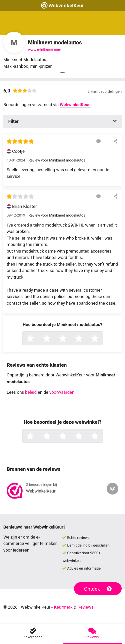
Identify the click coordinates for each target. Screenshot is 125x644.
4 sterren (86, 339)
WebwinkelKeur (75, 105)
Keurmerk (63, 607)
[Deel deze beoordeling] (115, 141)
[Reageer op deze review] (98, 141)
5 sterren (102, 339)
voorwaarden (62, 392)
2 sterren (54, 339)
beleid (31, 392)
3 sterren (70, 339)
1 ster (38, 339)
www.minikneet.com (45, 50)
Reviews (86, 607)
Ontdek (98, 589)
